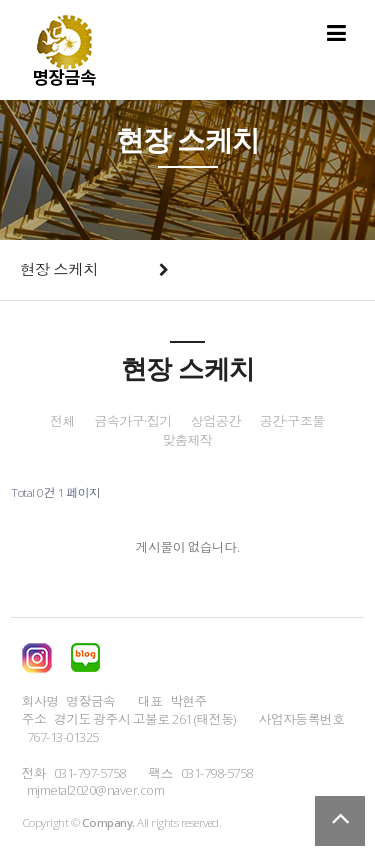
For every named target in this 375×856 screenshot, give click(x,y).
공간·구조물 (292, 421)
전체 (62, 421)
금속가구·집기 (133, 421)
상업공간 (216, 421)
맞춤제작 (188, 440)
